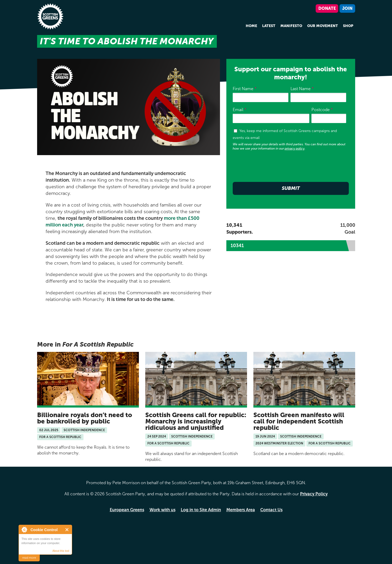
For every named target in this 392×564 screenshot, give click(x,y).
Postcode (322, 110)
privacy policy (295, 148)
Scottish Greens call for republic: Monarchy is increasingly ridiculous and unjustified (196, 421)
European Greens (127, 510)
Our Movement (323, 26)
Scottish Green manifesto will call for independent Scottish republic (299, 421)
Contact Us (271, 510)
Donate (327, 8)
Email (240, 110)
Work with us (162, 510)
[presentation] (273, 167)
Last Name (302, 89)
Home (251, 26)
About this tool (61, 551)
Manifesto (291, 26)
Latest (269, 26)
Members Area (241, 510)
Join (347, 8)
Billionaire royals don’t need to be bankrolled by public (85, 418)
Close (67, 530)
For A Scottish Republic (60, 437)
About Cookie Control (24, 530)
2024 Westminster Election (279, 443)
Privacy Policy (314, 494)
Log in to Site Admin (201, 510)
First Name (245, 89)
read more (29, 558)
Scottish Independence (84, 430)
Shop (348, 26)
